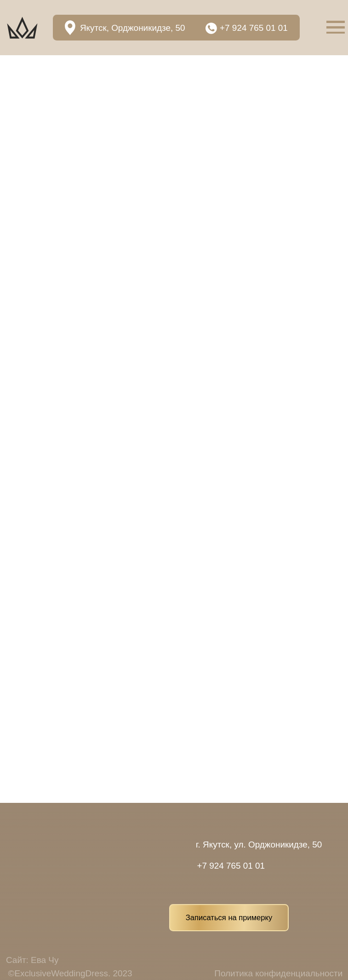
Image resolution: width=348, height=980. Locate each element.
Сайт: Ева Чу (32, 960)
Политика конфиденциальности (278, 973)
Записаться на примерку (229, 918)
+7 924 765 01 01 (254, 28)
